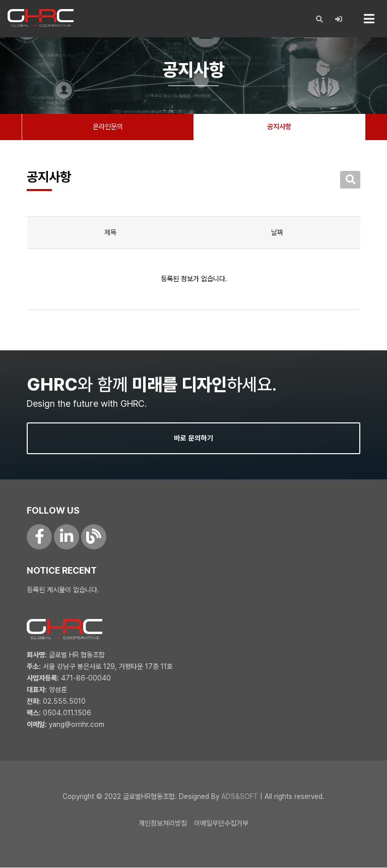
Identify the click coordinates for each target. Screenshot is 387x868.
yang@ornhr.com (77, 725)
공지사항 (279, 127)
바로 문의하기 (194, 439)
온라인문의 (108, 127)
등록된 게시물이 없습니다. (63, 590)
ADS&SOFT (240, 797)
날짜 (277, 233)
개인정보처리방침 (163, 824)
